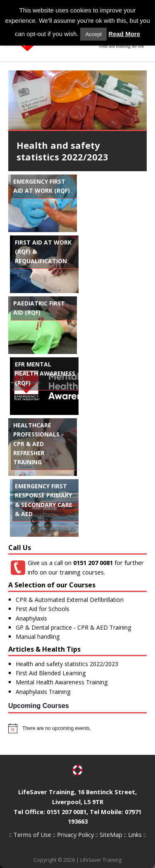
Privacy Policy (75, 834)
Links (135, 834)
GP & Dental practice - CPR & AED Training (73, 627)
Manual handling (38, 636)
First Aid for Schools (43, 609)
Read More (124, 34)
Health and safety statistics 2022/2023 (67, 664)
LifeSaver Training (101, 860)
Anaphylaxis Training (43, 692)
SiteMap (111, 834)
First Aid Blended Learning (51, 673)
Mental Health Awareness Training (62, 682)
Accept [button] (93, 34)
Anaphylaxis (31, 618)
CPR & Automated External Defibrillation (70, 600)
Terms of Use (32, 834)
